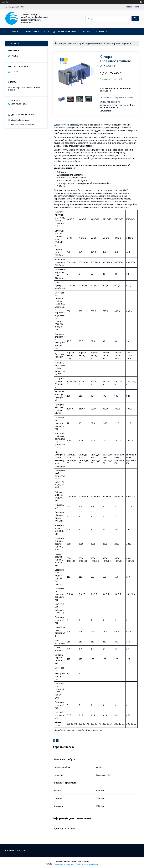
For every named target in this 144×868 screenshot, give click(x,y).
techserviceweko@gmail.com (24, 124)
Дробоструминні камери (90, 43)
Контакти (102, 31)
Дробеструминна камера (66, 125)
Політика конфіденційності (87, 864)
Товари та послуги (34, 31)
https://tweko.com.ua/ (20, 120)
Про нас (86, 31)
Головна (13, 31)
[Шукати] (135, 19)
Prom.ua (86, 861)
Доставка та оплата (65, 31)
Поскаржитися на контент (64, 864)
